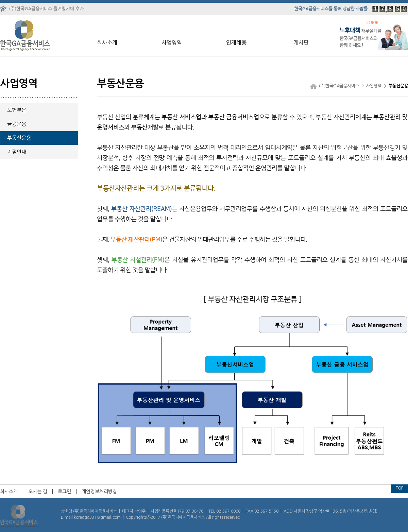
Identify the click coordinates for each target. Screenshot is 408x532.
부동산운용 (19, 138)
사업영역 (172, 42)
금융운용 (17, 124)
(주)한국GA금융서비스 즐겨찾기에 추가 (42, 8)
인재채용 (236, 42)
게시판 (301, 42)
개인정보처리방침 (99, 492)
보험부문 (17, 110)
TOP (400, 488)
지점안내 (17, 152)
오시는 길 (38, 492)
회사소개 (107, 42)
